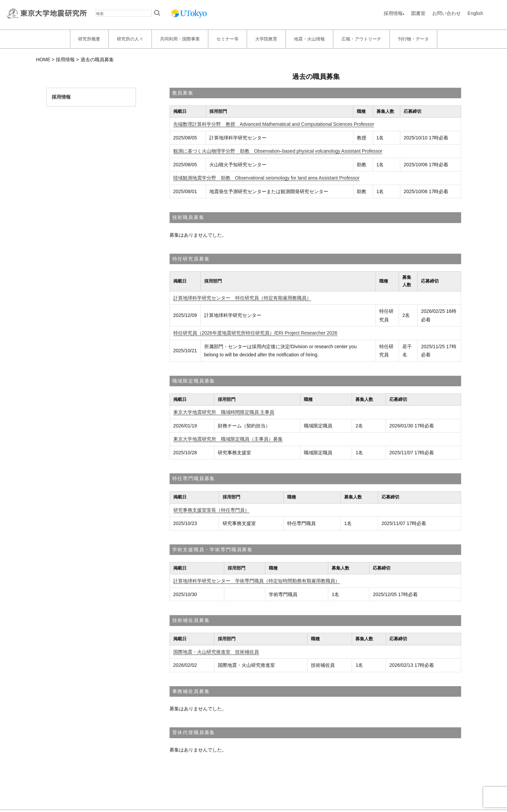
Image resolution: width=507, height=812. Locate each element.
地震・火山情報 (309, 39)
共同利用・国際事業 (180, 39)
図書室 (418, 13)
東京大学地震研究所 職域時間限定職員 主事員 (224, 412)
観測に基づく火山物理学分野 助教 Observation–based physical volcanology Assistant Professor (278, 151)
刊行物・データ (413, 39)
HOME (43, 60)
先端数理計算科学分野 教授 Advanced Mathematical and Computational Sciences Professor (274, 124)
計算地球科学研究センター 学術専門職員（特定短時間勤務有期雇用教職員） (257, 581)
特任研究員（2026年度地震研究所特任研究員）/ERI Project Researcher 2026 (255, 333)
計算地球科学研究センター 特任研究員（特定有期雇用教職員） (242, 298)
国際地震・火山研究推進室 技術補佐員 (216, 652)
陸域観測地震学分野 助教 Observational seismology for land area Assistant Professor (267, 178)
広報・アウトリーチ (361, 39)
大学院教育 (266, 39)
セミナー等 (228, 39)
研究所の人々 (130, 39)
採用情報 (393, 13)
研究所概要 (89, 39)
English (475, 13)
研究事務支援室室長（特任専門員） (211, 510)
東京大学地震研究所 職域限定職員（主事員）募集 (228, 439)
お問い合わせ (447, 13)
